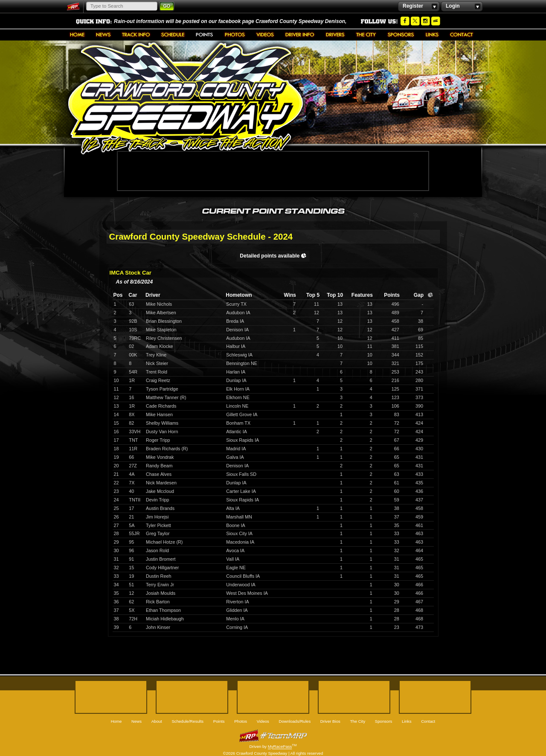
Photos (235, 35)
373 (419, 397)
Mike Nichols (159, 304)
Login (462, 6)
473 (419, 627)
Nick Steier (157, 363)
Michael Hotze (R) (164, 542)
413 (419, 414)
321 (395, 363)
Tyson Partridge (162, 389)
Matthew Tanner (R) (166, 397)
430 (419, 449)
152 (419, 355)
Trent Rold (157, 372)
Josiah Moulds (161, 593)
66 (397, 449)
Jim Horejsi (157, 517)
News (103, 35)
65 (397, 457)
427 (395, 330)
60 (397, 491)
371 (419, 389)
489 (395, 313)
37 (397, 517)
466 (419, 585)
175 (419, 363)
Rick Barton (158, 602)
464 (419, 550)
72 (397, 423)
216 (395, 380)
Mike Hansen (159, 414)
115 (419, 346)
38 (421, 321)
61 (397, 483)
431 (419, 457)
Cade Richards (161, 406)
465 (419, 559)
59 (397, 500)
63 (397, 474)
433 (419, 474)
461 (419, 525)
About (136, 35)
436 (419, 491)
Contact (462, 35)
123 (395, 397)
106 (395, 406)
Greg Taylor (158, 533)
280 (419, 380)
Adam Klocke (160, 346)
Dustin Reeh (158, 576)
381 (395, 346)
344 (395, 355)
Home (77, 35)
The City (366, 35)
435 (419, 483)
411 (395, 338)
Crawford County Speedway (186, 98)
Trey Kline (156, 355)
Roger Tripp (158, 440)
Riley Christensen (164, 338)
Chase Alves (159, 474)
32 (397, 550)
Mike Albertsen (161, 313)
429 (419, 440)
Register (419, 6)
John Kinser (158, 627)
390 (419, 406)
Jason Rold (157, 550)
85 (421, 338)
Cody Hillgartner (162, 568)
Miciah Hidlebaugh (165, 619)
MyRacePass (273, 736)
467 (419, 602)
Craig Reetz (158, 380)
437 (419, 500)
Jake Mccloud (160, 491)
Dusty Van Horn (162, 432)
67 (397, 440)
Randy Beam (159, 466)
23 (397, 627)
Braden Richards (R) (167, 449)
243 (419, 372)
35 (397, 525)
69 (421, 330)
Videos (265, 35)
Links (432, 35)
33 (397, 533)
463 (419, 533)
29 (397, 602)
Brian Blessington (164, 321)
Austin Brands (160, 508)
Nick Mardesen (161, 483)
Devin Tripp (158, 500)
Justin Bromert (161, 559)
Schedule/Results (173, 35)
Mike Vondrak (160, 457)
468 (419, 610)
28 (397, 610)
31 (397, 559)
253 (395, 372)
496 (395, 304)
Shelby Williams (162, 423)
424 (419, 423)
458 (395, 321)
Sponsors (401, 35)
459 (419, 517)
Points (205, 35)
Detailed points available (273, 256)
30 (397, 585)
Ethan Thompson (163, 610)
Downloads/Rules (300, 35)
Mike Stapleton (161, 330)
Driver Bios (335, 35)
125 (395, 389)
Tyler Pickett (158, 525)
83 (397, 414)
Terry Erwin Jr (160, 585)
